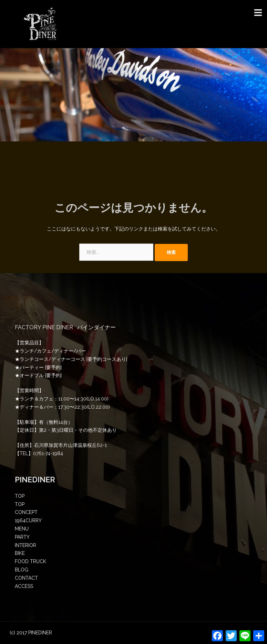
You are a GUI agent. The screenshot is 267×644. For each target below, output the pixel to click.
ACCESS (24, 586)
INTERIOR (25, 545)
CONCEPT (26, 512)
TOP (20, 496)
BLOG (22, 570)
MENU (22, 529)
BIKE (20, 553)
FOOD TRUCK (30, 561)
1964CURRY (28, 520)
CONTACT (26, 578)
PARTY (22, 537)
